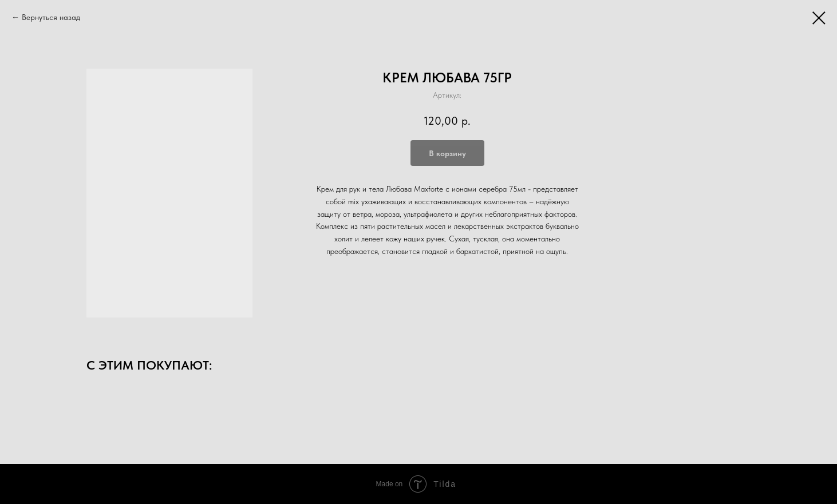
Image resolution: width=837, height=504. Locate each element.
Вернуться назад (51, 17)
